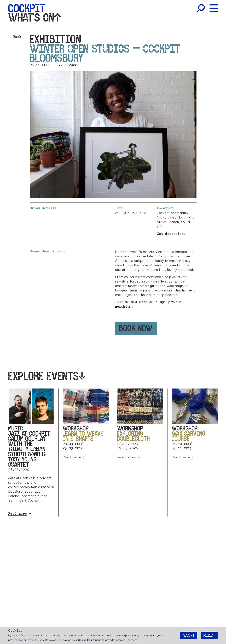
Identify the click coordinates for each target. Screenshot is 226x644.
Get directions (171, 234)
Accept (189, 635)
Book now (136, 328)
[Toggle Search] (201, 8)
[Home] (27, 8)
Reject (209, 635)
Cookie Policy (86, 640)
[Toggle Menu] (214, 8)
